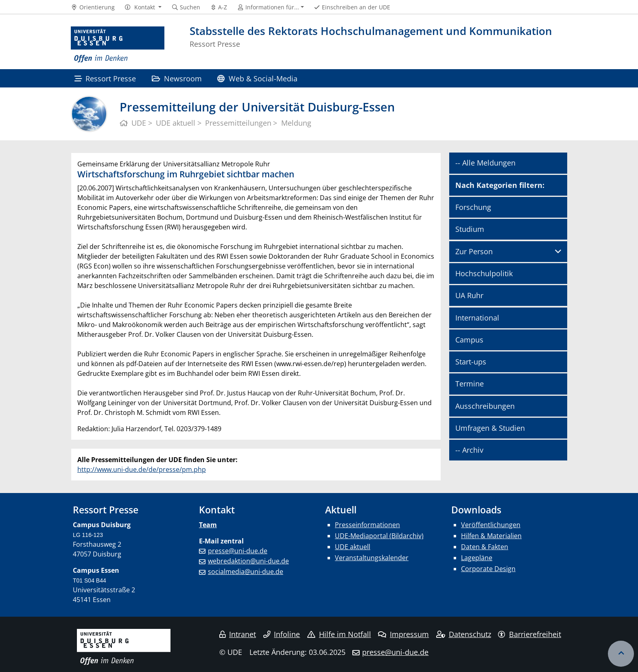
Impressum (403, 634)
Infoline (282, 634)
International (477, 318)
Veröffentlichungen (491, 525)
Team (208, 525)
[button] (143, 7)
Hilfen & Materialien (491, 536)
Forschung (473, 207)
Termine (470, 384)
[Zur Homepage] (118, 45)
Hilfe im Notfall (339, 634)
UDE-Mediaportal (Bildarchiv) (379, 536)
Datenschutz (464, 634)
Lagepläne (477, 558)
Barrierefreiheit (530, 634)
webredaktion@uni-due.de (248, 561)
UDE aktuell (353, 547)
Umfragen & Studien (490, 428)
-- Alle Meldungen (485, 163)
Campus (469, 340)
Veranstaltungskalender (372, 558)
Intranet (238, 634)
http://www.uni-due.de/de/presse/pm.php (142, 469)
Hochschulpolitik (484, 273)
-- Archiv (469, 450)
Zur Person (474, 251)
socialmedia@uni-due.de (246, 572)
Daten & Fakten (485, 547)
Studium (470, 229)
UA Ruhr (469, 295)
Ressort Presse (105, 78)
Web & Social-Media (257, 78)
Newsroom (177, 78)
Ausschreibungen (485, 406)
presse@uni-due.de (238, 551)
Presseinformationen (367, 525)
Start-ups (471, 362)
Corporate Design (488, 569)
